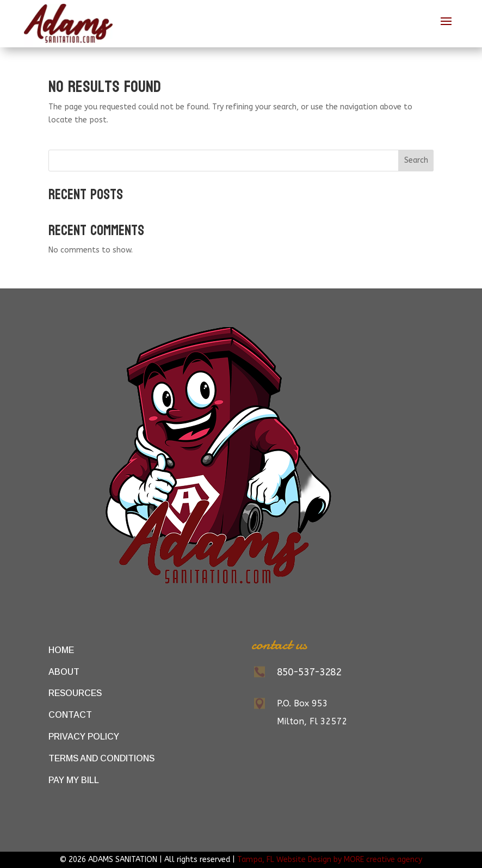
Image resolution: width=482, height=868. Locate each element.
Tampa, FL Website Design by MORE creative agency (330, 860)
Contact (70, 715)
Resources (75, 693)
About (64, 672)
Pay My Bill (74, 780)
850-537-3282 (309, 672)
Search (416, 160)
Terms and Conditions (101, 758)
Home (61, 650)
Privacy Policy (84, 737)
